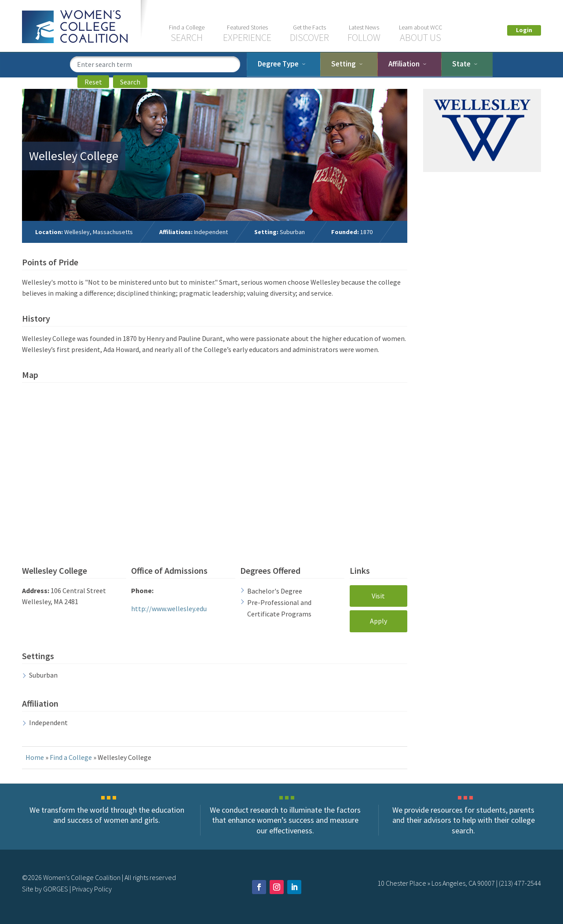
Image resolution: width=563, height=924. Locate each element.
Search (187, 33)
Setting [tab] (344, 64)
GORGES (56, 889)
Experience (247, 33)
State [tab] (461, 64)
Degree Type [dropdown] (278, 64)
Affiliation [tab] (404, 64)
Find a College (71, 757)
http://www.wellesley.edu (169, 609)
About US (420, 33)
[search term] (155, 64)
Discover (309, 33)
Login (524, 30)
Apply (378, 621)
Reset (93, 82)
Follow (364, 33)
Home (35, 757)
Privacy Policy (92, 889)
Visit (378, 596)
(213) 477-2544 (520, 883)
